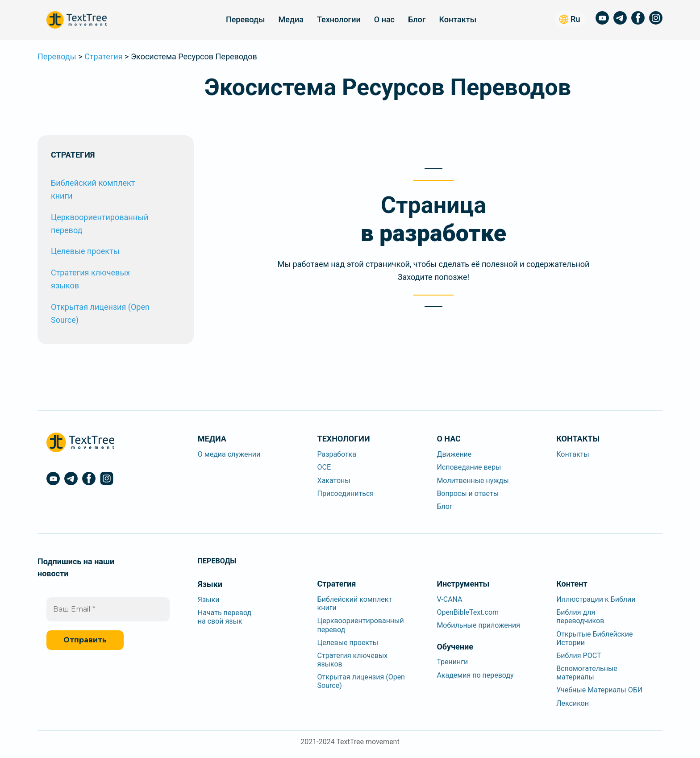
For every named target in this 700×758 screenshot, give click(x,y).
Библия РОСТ (579, 656)
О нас (384, 19)
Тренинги (452, 662)
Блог (417, 19)
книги (62, 196)
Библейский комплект (93, 183)
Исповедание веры (469, 467)
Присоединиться (346, 494)
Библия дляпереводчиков (580, 616)
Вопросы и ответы (468, 494)
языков (65, 285)
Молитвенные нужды (473, 481)
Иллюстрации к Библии (596, 599)
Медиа (291, 19)
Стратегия (103, 56)
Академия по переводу (475, 675)
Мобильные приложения (478, 625)
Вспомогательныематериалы (587, 673)
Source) (65, 320)
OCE (324, 467)
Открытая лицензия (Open (100, 307)
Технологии (339, 19)
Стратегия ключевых (90, 273)
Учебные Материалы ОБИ (599, 690)
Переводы (246, 19)
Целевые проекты (85, 251)
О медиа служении (229, 454)
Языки (209, 600)
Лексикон (573, 703)
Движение (454, 454)
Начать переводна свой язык (225, 617)
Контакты (458, 19)
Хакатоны (334, 481)
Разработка (337, 454)
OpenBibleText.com (468, 612)
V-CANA (449, 599)
